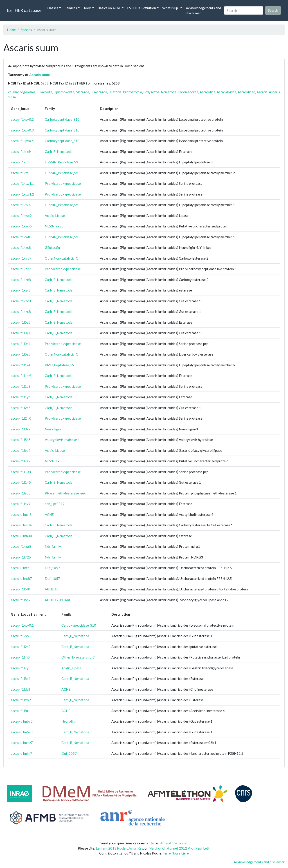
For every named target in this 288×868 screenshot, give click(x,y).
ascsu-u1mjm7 (21, 753)
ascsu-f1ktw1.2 (22, 194)
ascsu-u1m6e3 (22, 732)
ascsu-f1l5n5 (21, 440)
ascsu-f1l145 (21, 482)
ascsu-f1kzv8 (21, 301)
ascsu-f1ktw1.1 (22, 183)
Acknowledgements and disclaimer (203, 10)
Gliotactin (52, 247)
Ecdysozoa (151, 92)
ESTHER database (24, 10)
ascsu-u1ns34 (21, 525)
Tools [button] (87, 8)
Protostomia (132, 92)
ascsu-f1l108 (21, 472)
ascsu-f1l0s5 (21, 354)
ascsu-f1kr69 (21, 151)
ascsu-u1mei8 (21, 514)
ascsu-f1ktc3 (21, 162)
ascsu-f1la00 (21, 493)
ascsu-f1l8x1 (21, 679)
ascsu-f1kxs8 (21, 247)
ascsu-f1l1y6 (21, 397)
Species (26, 30)
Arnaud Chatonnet (174, 843)
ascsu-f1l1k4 (21, 365)
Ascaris (262, 92)
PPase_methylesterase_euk (65, 493)
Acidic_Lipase (55, 216)
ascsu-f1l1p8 (21, 386)
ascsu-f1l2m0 (21, 418)
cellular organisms (22, 92)
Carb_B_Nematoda (59, 151)
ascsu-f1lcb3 (20, 689)
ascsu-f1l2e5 (21, 408)
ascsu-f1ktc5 (21, 173)
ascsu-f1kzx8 (21, 312)
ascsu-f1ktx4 (21, 205)
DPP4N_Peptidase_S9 (61, 162)
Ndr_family (53, 546)
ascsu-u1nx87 (21, 579)
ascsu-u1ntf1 (21, 568)
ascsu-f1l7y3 (21, 668)
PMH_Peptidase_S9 (60, 365)
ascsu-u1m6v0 (22, 721)
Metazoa (82, 92)
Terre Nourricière (176, 853)
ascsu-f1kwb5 (21, 226)
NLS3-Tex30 (54, 226)
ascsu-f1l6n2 (21, 600)
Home (11, 30)
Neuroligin (53, 429)
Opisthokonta (64, 92)
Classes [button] (53, 8)
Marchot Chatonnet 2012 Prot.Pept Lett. (179, 848)
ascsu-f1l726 (21, 557)
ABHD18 (52, 589)
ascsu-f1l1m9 (21, 376)
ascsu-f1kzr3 (21, 290)
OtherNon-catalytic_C (61, 258)
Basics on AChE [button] (109, 8)
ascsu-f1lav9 (21, 504)
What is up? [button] (171, 8)
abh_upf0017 (55, 504)
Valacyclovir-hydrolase (62, 440)
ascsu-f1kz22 (21, 269)
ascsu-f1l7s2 (21, 461)
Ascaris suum (39, 75)
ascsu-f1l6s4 (21, 450)
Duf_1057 (52, 568)
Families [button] (71, 8)
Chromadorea (188, 92)
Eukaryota (44, 92)
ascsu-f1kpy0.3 (22, 130)
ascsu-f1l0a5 (21, 322)
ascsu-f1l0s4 (21, 344)
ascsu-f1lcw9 (21, 700)
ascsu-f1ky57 (21, 258)
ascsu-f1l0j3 (20, 333)
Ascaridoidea (226, 92)
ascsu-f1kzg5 (21, 546)
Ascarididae (246, 92)
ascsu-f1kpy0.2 (22, 119)
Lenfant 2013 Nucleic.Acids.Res (119, 848)
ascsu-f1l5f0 (20, 589)
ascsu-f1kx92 (21, 636)
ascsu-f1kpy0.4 (22, 141)
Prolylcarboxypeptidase (63, 183)
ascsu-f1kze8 (21, 280)
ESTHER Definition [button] (142, 8)
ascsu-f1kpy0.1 (22, 625)
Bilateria (115, 92)
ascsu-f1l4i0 (20, 657)
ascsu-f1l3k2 (21, 429)
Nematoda (169, 92)
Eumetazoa (99, 92)
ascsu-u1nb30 (21, 536)
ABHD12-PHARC (58, 600)
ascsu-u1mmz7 (22, 743)
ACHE (49, 514)
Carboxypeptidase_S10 (62, 119)
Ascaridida (207, 92)
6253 (45, 83)
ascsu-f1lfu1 (20, 711)
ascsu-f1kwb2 (21, 216)
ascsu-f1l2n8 (21, 647)
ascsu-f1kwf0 (21, 237)
